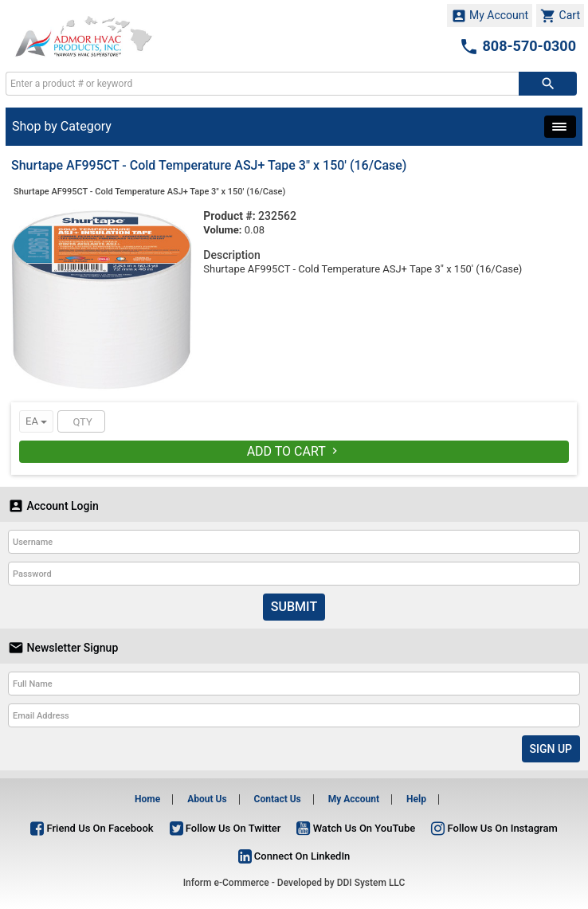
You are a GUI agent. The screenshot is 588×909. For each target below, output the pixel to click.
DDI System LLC (371, 883)
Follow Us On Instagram (494, 828)
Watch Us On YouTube (356, 828)
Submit (294, 607)
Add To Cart (294, 451)
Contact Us (278, 799)
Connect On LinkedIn (294, 856)
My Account (490, 16)
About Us (207, 799)
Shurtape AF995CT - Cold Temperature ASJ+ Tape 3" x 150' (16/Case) (149, 192)
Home (147, 799)
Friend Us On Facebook (92, 828)
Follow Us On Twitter (225, 828)
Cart (560, 16)
